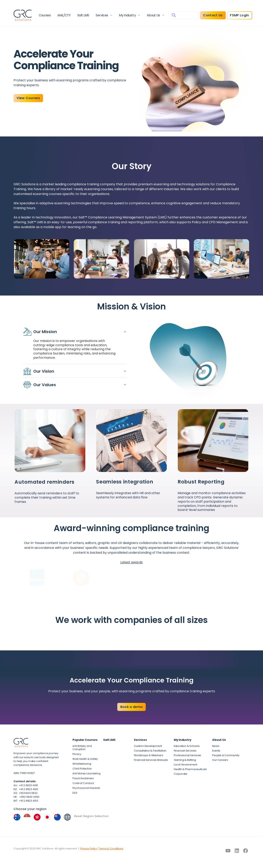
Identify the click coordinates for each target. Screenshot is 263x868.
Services (104, 15)
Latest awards (131, 562)
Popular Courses (85, 740)
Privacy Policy (89, 849)
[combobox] (185, 15)
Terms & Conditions (111, 849)
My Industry (129, 15)
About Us (156, 15)
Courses (45, 15)
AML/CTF (64, 15)
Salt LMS (83, 15)
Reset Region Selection (91, 816)
